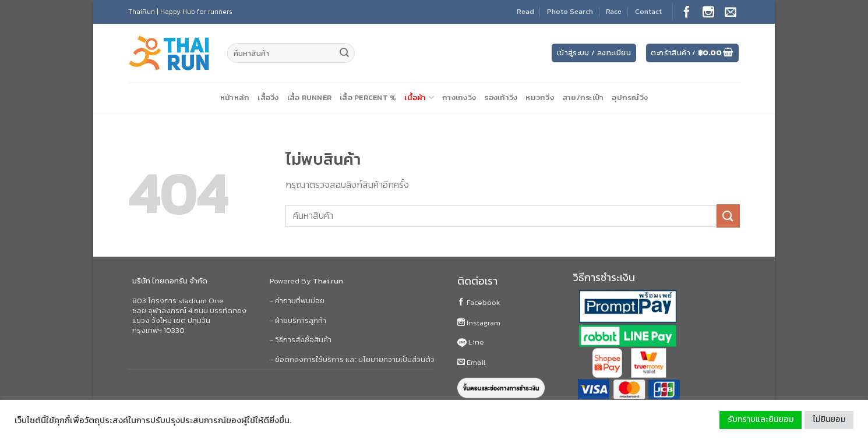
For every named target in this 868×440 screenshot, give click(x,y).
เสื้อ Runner (310, 97)
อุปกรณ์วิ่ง (630, 97)
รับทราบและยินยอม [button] (761, 419)
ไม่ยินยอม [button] (829, 419)
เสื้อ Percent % (368, 97)
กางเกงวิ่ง (459, 97)
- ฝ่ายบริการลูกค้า (298, 320)
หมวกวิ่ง (540, 97)
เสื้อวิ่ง (268, 97)
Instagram (479, 323)
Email (471, 362)
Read (525, 11)
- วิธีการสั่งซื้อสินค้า (301, 340)
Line (471, 342)
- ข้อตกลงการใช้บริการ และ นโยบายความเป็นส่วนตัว (352, 359)
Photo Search (570, 11)
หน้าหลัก (235, 97)
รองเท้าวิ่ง (501, 97)
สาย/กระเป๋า (583, 97)
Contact (648, 11)
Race (614, 11)
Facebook (479, 302)
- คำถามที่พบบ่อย (297, 301)
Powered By (306, 281)
